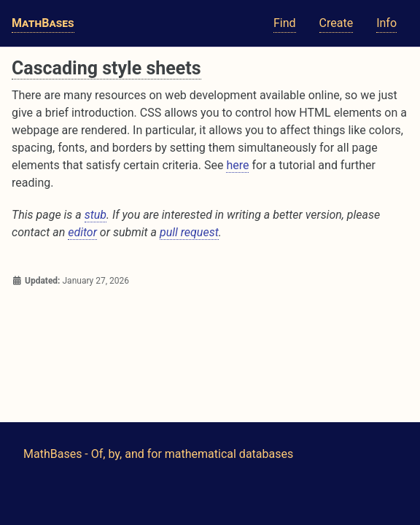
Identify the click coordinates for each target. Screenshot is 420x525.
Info (386, 23)
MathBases (43, 23)
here (237, 165)
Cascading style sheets (106, 68)
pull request (189, 232)
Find (285, 23)
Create (337, 23)
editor (82, 232)
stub (96, 215)
